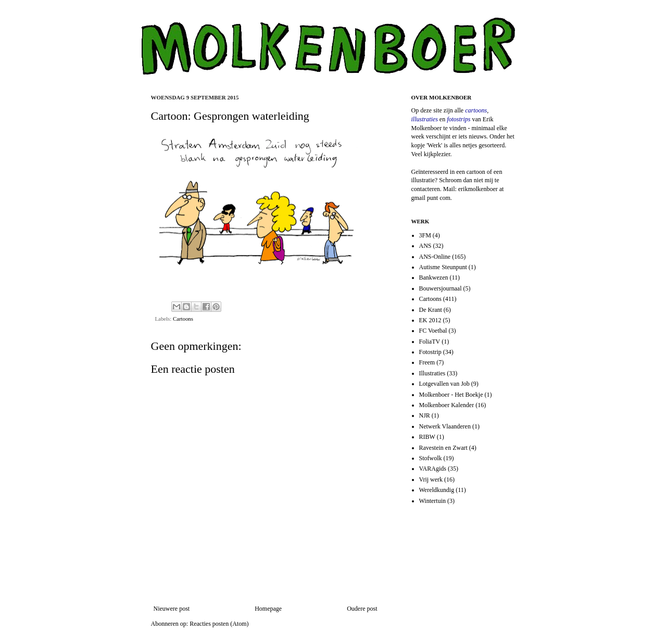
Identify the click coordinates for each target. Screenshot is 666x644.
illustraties (425, 119)
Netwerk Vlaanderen (445, 426)
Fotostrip (430, 352)
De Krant (431, 310)
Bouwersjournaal (441, 288)
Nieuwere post (172, 609)
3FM (425, 235)
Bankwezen (434, 277)
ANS (425, 246)
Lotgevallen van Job (444, 384)
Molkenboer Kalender (447, 405)
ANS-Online (435, 257)
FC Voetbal (433, 331)
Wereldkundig (437, 490)
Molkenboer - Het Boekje (451, 395)
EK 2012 (430, 320)
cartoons (476, 110)
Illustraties (432, 373)
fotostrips (458, 119)
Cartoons (183, 319)
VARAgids (433, 469)
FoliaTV (430, 342)
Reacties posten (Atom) (219, 624)
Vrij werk (431, 479)
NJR (425, 415)
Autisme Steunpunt (443, 267)
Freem (427, 362)
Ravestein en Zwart (443, 448)
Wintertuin (433, 501)
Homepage (268, 609)
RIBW (427, 437)
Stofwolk (431, 458)
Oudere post (362, 609)
